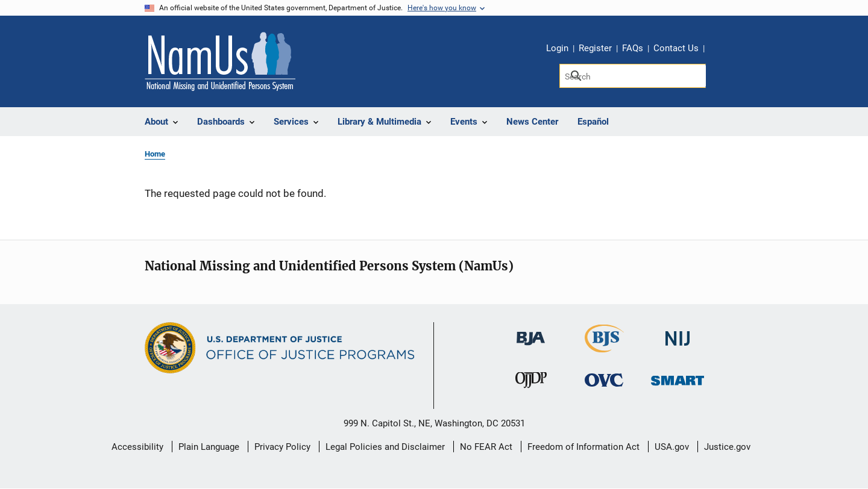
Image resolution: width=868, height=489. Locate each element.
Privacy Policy (282, 447)
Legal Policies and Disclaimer (385, 447)
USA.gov (672, 447)
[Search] (633, 76)
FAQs (633, 48)
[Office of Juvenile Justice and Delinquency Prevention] (531, 382)
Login (557, 48)
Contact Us (676, 48)
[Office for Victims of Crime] (604, 379)
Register (595, 48)
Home (155, 154)
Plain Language (209, 447)
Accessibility (137, 447)
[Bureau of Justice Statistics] (604, 347)
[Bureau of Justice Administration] (531, 333)
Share (718, 50)
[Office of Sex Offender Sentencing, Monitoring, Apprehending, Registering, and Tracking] (678, 377)
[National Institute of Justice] (678, 333)
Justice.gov (727, 447)
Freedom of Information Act (583, 447)
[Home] (220, 61)
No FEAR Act (486, 447)
